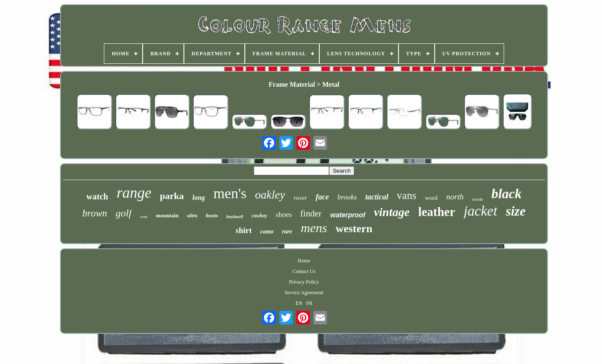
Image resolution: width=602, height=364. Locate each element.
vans (407, 195)
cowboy (259, 216)
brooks (347, 197)
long (199, 198)
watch (97, 196)
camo (267, 232)
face (322, 197)
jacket (480, 211)
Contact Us (304, 271)
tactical (377, 197)
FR (309, 303)
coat (144, 217)
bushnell (235, 216)
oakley (270, 195)
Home (304, 261)
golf (124, 213)
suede (477, 199)
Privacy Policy (304, 282)
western (354, 229)
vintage (392, 212)
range (134, 193)
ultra (192, 216)
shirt (244, 230)
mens (314, 228)
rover (301, 198)
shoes (284, 215)
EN (299, 303)
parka (172, 196)
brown (95, 213)
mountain (167, 215)
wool (431, 198)
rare (287, 232)
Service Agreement (304, 293)
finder (311, 213)
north (455, 197)
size (516, 211)
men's (230, 193)
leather (437, 212)
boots (212, 215)
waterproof (348, 215)
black (506, 193)
